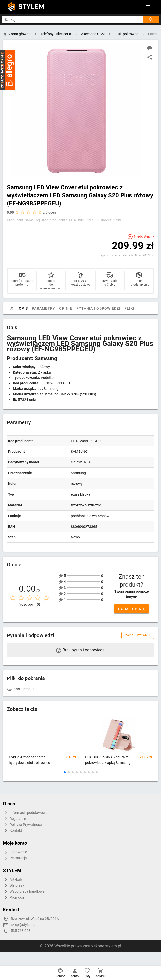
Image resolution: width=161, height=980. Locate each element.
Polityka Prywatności (23, 825)
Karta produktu (22, 689)
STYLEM (31, 7)
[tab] (12, 308)
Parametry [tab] (44, 308)
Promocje (14, 898)
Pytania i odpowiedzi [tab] (98, 308)
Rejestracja (15, 858)
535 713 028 (21, 931)
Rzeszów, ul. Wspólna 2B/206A (35, 919)
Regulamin (15, 819)
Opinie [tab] (66, 308)
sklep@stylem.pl (24, 925)
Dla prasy (14, 886)
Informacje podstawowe (25, 813)
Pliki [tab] (129, 308)
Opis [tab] (23, 308)
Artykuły (13, 880)
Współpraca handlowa (24, 892)
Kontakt (13, 831)
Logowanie (15, 852)
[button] (65, 772)
